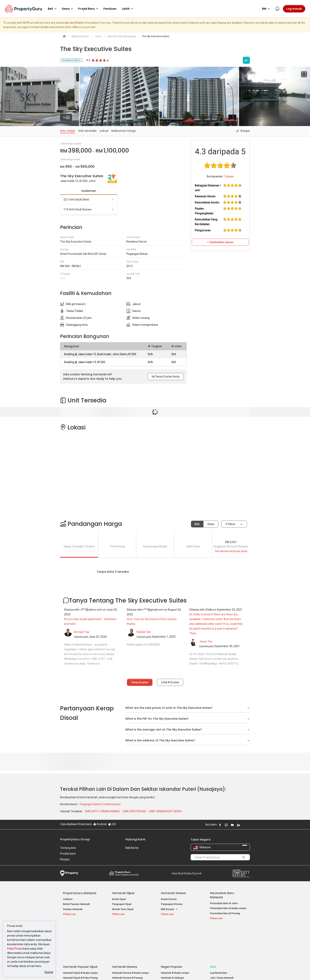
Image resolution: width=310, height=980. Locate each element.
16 (67, 117)
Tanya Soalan (140, 682)
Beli (197, 524)
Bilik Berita (132, 848)
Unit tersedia (87, 131)
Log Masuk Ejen (219, 938)
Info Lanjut (68, 131)
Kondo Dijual (119, 899)
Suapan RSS (217, 948)
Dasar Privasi (128, 971)
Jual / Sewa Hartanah (222, 943)
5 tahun (230, 524)
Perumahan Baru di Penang (225, 913)
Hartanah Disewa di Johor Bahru (130, 948)
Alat (213, 931)
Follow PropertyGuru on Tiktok (248, 825)
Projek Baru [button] (89, 9)
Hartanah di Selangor (172, 943)
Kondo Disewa (169, 899)
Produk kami (68, 854)
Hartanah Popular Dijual (80, 931)
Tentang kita (68, 848)
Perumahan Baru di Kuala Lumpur (228, 908)
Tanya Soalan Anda (166, 377)
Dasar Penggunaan (72, 971)
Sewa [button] (68, 9)
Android (100, 824)
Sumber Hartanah (73, 909)
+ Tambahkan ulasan (220, 242)
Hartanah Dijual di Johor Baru (79, 948)
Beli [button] (53, 9)
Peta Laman (217, 953)
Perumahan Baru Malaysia (222, 895)
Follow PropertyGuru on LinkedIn (238, 825)
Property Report (241, 873)
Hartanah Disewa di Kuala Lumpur (131, 938)
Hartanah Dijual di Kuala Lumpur (81, 938)
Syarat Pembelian (152, 971)
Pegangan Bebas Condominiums (100, 804)
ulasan (229, 176)
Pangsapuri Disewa (172, 904)
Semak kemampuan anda (231, 551)
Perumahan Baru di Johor (224, 903)
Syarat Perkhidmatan (102, 971)
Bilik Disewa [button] (169, 909)
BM (267, 9)
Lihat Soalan (170, 682)
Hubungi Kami (135, 839)
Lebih (128, 9)
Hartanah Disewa (173, 893)
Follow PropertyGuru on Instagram (226, 825)
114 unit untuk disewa (89, 209)
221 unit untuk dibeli (89, 200)
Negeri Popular (172, 931)
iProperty (69, 873)
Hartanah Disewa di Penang (127, 943)
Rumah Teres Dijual (123, 909)
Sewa (211, 524)
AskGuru (68, 899)
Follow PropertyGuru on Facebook (220, 825)
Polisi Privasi (15, 949)
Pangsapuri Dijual (122, 904)
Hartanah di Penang (172, 948)
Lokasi (104, 131)
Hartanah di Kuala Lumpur (175, 938)
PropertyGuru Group (75, 839)
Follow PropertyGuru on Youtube (232, 825)
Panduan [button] (110, 9)
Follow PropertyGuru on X (244, 825)
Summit (187, 873)
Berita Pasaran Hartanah (77, 904)
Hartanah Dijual (123, 893)
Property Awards (124, 873)
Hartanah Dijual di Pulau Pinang (80, 943)
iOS (112, 824)
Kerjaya (65, 859)
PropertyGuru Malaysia (80, 893)
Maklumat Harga (123, 131)
